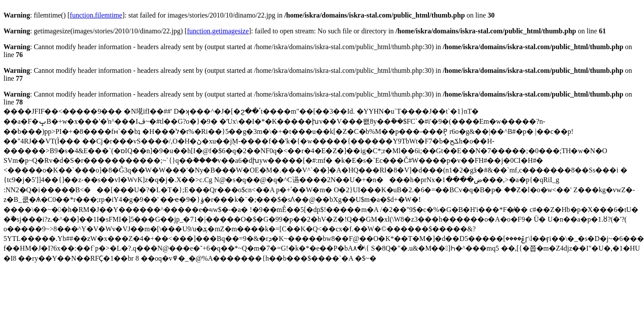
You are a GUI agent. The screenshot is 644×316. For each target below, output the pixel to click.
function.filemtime (96, 15)
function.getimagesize (218, 31)
